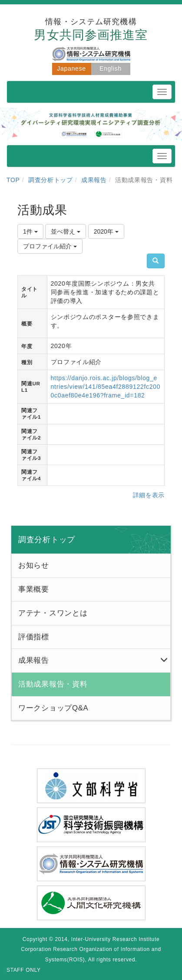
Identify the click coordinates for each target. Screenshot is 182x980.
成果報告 (94, 180)
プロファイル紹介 (50, 246)
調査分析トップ (51, 180)
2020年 (106, 231)
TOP (13, 180)
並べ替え (66, 231)
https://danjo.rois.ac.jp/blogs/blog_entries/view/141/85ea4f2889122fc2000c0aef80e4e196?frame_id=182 (106, 387)
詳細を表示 (149, 495)
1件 (30, 231)
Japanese (71, 68)
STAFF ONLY (24, 970)
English (111, 68)
